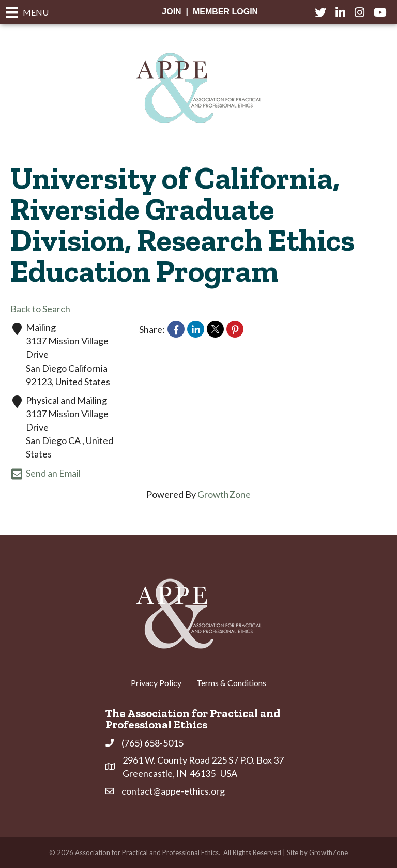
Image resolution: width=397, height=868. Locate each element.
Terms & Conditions (231, 683)
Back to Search (40, 309)
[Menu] (27, 12)
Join (171, 12)
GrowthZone (224, 494)
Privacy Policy (156, 683)
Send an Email (45, 474)
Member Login (225, 12)
